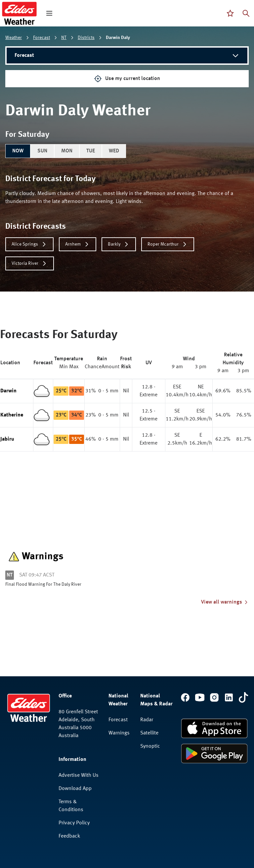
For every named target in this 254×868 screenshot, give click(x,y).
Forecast (42, 38)
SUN (42, 151)
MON (67, 151)
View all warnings (225, 602)
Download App (75, 789)
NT (64, 38)
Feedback (69, 836)
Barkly (119, 244)
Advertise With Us (79, 775)
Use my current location (127, 79)
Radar (147, 720)
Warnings (119, 733)
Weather (14, 38)
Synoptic (150, 746)
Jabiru (7, 439)
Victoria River (30, 263)
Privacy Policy (74, 823)
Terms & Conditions (71, 806)
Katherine (12, 415)
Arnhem (78, 244)
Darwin (8, 391)
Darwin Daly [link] (118, 38)
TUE (91, 151)
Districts (86, 38)
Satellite (149, 733)
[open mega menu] (49, 13)
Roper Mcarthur (168, 244)
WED (114, 151)
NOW (18, 151)
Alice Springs (29, 244)
